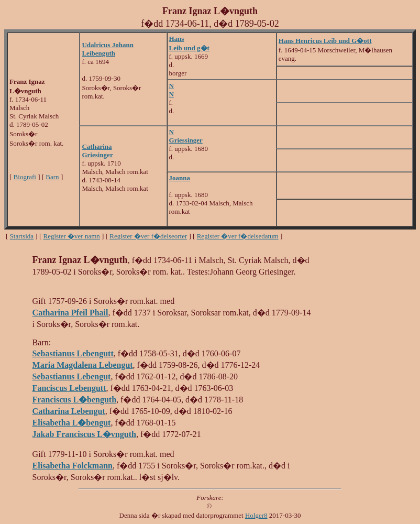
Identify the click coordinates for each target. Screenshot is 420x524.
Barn (52, 177)
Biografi (25, 177)
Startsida (22, 236)
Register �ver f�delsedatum (238, 236)
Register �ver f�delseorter (148, 236)
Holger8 (256, 515)
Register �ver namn (72, 236)
